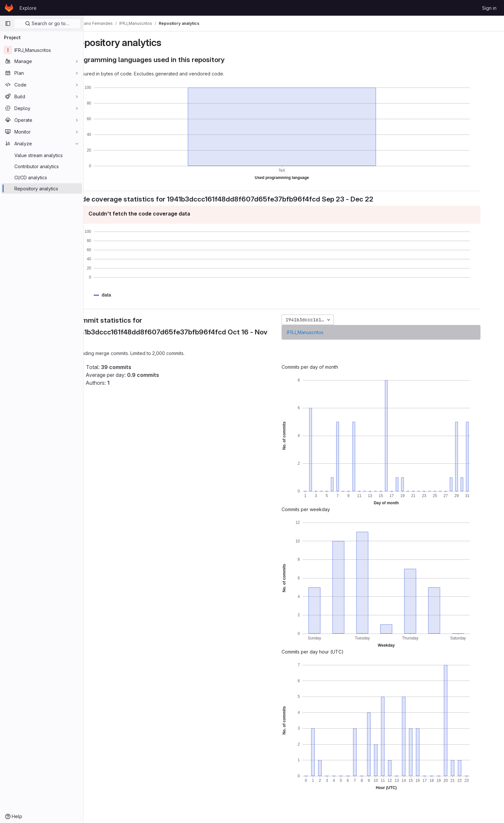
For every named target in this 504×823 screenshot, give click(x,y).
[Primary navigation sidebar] (8, 24)
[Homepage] (9, 8)
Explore (28, 8)
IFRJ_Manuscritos (322, 332)
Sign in (489, 8)
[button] (125, 295)
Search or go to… (47, 23)
